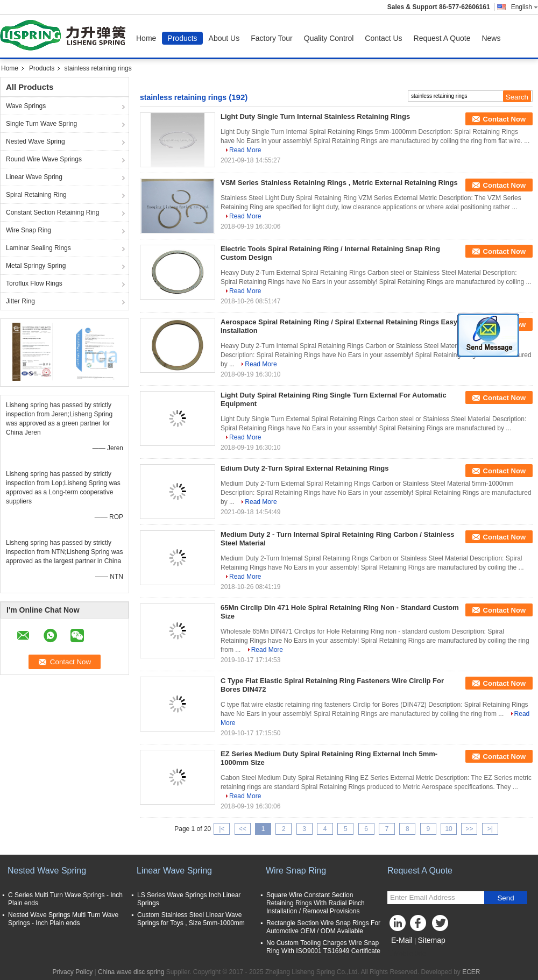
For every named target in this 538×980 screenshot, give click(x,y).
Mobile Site (406, 954)
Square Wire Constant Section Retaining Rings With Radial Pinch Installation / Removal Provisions (316, 903)
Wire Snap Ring (29, 230)
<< (243, 829)
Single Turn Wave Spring (41, 124)
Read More (245, 150)
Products (182, 38)
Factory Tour (272, 38)
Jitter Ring (20, 301)
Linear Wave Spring (34, 177)
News (491, 38)
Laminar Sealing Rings (38, 248)
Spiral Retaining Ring (36, 195)
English (525, 7)
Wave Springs (26, 106)
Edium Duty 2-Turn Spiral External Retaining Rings (305, 468)
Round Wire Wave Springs (44, 159)
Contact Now (504, 119)
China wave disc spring (131, 972)
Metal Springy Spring (36, 266)
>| (490, 829)
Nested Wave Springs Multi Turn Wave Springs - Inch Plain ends (63, 919)
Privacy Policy (72, 972)
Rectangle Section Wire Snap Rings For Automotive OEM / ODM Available (323, 927)
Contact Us (383, 38)
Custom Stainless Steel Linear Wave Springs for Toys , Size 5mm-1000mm (191, 919)
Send (505, 898)
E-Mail (402, 940)
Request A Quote (442, 38)
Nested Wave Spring (36, 141)
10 (448, 829)
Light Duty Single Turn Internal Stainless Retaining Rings (315, 116)
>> (469, 829)
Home (146, 38)
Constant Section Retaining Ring (52, 212)
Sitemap (431, 940)
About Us (224, 38)
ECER (471, 972)
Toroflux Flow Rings (34, 283)
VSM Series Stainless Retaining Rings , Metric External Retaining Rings (339, 183)
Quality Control (329, 38)
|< (222, 829)
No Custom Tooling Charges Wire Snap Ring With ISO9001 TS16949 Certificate (323, 947)
